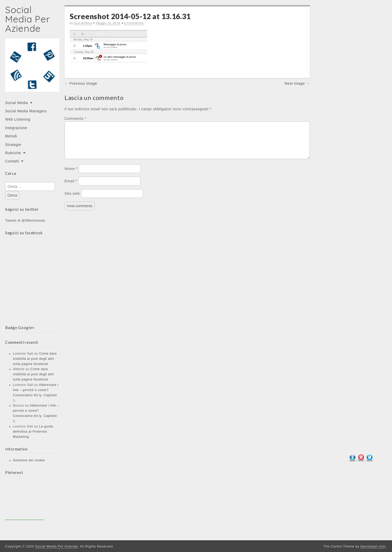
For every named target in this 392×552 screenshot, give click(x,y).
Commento (76, 119)
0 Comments (134, 23)
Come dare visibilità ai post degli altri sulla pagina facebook (35, 359)
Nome (71, 175)
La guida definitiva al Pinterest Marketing (33, 432)
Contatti (12, 161)
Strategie (13, 145)
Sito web (72, 200)
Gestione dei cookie (29, 460)
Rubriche (13, 153)
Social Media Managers (26, 111)
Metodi (11, 136)
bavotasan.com (373, 546)
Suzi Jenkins (83, 23)
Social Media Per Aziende (28, 19)
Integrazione (16, 128)
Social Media (17, 103)
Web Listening (18, 119)
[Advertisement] (25, 501)
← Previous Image (81, 83)
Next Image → (297, 83)
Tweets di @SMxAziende (25, 221)
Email (71, 187)
